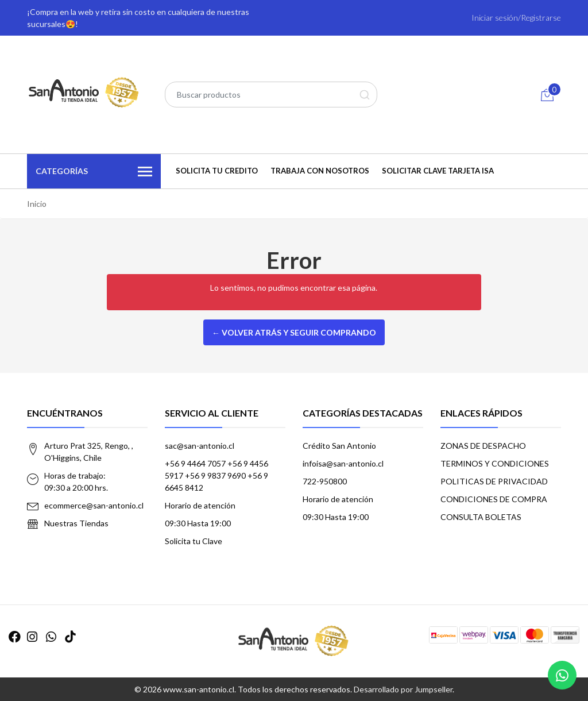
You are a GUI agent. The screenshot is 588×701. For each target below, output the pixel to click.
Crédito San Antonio (339, 446)
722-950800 (325, 481)
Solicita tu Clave (194, 541)
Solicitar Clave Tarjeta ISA (438, 171)
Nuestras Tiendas (76, 523)
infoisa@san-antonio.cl (343, 463)
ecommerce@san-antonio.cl (94, 505)
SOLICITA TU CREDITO (217, 171)
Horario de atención (200, 505)
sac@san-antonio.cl (200, 446)
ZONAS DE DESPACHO (483, 446)
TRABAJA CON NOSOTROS (320, 171)
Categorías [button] (94, 172)
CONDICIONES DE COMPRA (494, 499)
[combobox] (271, 95)
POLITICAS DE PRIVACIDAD (494, 481)
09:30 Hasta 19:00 (198, 523)
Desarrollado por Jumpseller (403, 689)
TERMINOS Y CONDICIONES (495, 463)
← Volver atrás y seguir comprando (294, 332)
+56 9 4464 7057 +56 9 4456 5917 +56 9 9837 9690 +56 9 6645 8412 (216, 475)
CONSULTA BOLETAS (481, 517)
